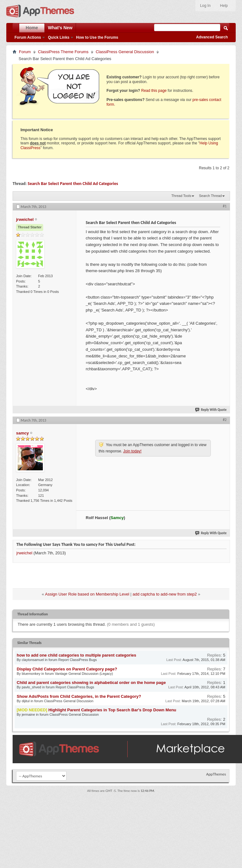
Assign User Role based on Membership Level (87, 594)
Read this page (154, 91)
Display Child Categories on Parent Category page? (67, 669)
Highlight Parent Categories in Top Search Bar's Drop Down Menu (112, 710)
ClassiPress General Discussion (125, 52)
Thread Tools (181, 196)
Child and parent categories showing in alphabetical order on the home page (91, 683)
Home (32, 28)
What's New (60, 28)
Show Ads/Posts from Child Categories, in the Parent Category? (79, 696)
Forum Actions (28, 37)
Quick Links (59, 37)
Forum (25, 52)
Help (224, 6)
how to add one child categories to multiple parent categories (76, 655)
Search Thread (210, 196)
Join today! (132, 451)
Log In (205, 6)
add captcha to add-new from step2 (165, 594)
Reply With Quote (211, 410)
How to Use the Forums (97, 37)
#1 (225, 206)
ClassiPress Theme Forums (63, 52)
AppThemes (216, 774)
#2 (225, 420)
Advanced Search (212, 37)
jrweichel (24, 553)
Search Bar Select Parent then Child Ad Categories (73, 184)
